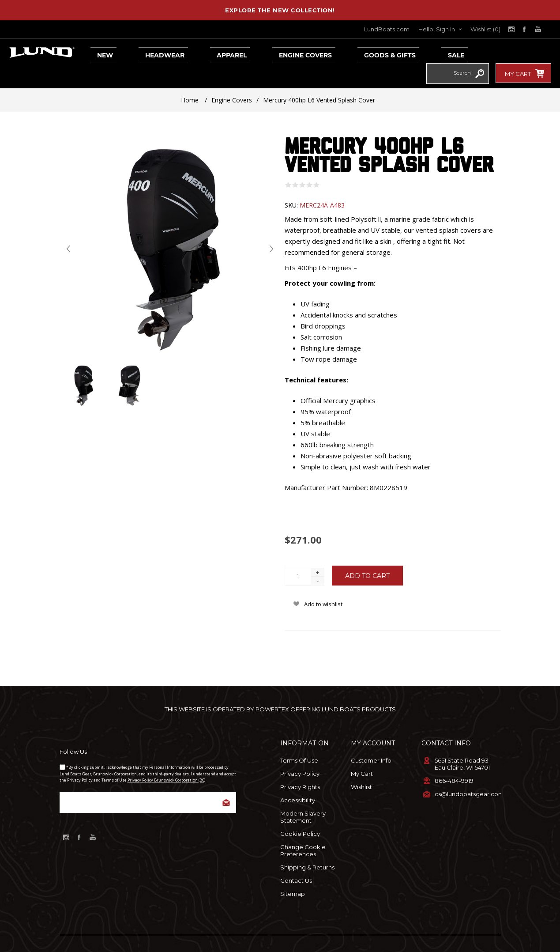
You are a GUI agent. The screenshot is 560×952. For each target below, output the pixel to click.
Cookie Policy (300, 813)
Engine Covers (268, 53)
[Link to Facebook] (525, 29)
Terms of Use (299, 740)
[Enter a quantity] (298, 556)
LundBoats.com (387, 29)
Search (480, 53)
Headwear (148, 53)
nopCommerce (274, 937)
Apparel (205, 53)
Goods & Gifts (343, 53)
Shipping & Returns (307, 847)
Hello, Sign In (437, 29)
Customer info (371, 740)
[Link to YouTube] (538, 29)
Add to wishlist (323, 584)
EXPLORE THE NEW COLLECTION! (280, 10)
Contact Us (296, 860)
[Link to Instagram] (511, 29)
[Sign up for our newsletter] (148, 782)
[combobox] (449, 52)
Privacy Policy (300, 753)
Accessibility (298, 780)
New (98, 53)
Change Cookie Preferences (303, 830)
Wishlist (361, 767)
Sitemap (293, 873)
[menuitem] (316, 740)
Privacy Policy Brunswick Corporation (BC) (166, 760)
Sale (399, 53)
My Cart (362, 753)
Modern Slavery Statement (303, 797)
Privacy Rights (300, 767)
